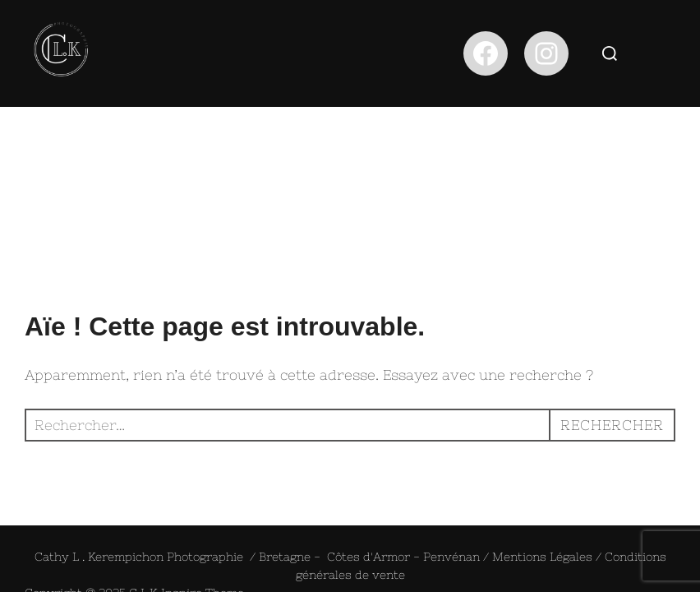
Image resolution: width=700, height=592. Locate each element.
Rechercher (612, 318)
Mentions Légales (542, 450)
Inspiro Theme (203, 486)
